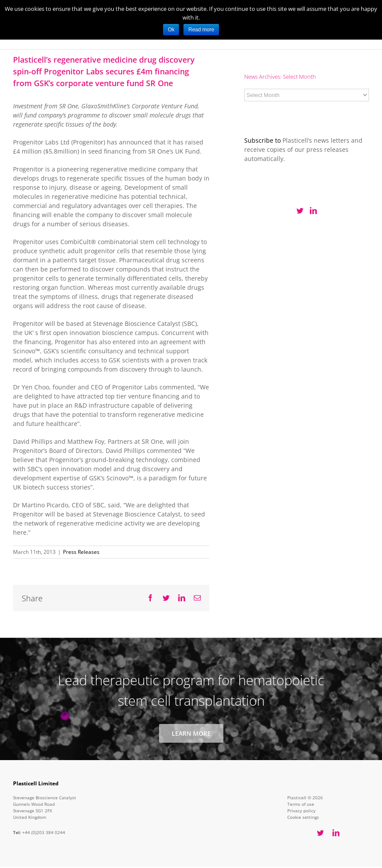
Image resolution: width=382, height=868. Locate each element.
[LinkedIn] (313, 211)
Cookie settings (303, 817)
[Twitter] (300, 211)
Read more (201, 30)
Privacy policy (301, 811)
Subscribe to (262, 140)
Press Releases (81, 552)
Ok (171, 30)
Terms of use (301, 804)
